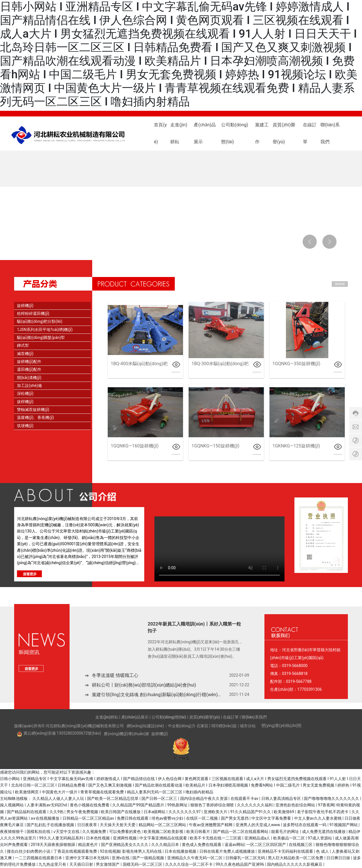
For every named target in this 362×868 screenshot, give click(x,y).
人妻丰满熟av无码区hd (47, 805)
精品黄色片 (88, 845)
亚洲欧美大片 (216, 812)
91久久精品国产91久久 (251, 812)
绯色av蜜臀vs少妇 (168, 818)
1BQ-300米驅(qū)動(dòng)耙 (220, 364)
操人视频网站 (12, 805)
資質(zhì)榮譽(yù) (205, 717)
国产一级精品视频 (149, 858)
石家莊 (202, 726)
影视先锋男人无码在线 (142, 851)
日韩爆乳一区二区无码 (246, 858)
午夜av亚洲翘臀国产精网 (211, 825)
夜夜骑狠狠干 (12, 832)
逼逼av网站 (234, 845)
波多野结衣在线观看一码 (305, 825)
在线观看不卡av (245, 798)
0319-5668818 (295, 674)
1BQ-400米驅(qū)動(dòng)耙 (139, 364)
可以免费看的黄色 (125, 832)
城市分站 (248, 726)
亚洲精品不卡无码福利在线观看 (286, 851)
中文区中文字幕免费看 (272, 818)
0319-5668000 (295, 666)
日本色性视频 (98, 838)
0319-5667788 (299, 681)
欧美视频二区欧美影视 (164, 832)
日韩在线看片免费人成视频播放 (228, 851)
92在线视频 (110, 851)
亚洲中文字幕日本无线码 (88, 858)
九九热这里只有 (53, 864)
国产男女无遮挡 (235, 818)
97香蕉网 (326, 805)
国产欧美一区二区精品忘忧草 (113, 798)
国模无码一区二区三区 (143, 864)
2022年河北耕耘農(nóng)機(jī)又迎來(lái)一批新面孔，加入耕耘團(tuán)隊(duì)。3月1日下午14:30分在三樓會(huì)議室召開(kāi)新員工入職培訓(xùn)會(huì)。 (195, 649)
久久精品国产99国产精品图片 (139, 805)
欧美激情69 (284, 812)
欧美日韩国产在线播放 (121, 812)
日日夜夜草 (88, 825)
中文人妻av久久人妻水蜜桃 (318, 818)
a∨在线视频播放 (46, 818)
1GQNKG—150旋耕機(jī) (215, 446)
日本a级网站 (155, 812)
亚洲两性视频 (125, 838)
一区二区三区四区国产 (267, 845)
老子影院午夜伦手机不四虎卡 (323, 812)
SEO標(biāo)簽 (224, 726)
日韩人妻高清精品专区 (282, 798)
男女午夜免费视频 (83, 812)
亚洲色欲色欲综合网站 (296, 805)
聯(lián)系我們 (254, 717)
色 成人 (323, 851)
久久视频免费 (95, 832)
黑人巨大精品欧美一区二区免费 (296, 858)
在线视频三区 (301, 845)
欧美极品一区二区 (289, 838)
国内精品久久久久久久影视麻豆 (295, 864)
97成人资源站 (320, 838)
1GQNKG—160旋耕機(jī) (134, 446)
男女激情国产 (108, 864)
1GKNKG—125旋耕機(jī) (296, 446)
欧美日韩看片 (199, 832)
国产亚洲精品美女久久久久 (125, 845)
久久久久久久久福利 (255, 805)
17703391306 (310, 689)
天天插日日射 (82, 864)
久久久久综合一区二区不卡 (189, 864)
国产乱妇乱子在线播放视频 (51, 825)
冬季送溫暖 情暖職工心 (115, 676)
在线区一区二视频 (202, 818)
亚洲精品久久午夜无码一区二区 (195, 858)
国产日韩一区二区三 (160, 798)
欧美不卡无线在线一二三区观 (216, 838)
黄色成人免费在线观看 (202, 845)
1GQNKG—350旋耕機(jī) (296, 364)
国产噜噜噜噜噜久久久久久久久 (332, 798)
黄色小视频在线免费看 (90, 805)
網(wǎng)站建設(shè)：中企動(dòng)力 (161, 726)
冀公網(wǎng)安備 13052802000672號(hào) (62, 733)
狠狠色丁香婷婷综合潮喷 (213, 805)
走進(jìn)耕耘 (107, 717)
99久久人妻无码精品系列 (62, 838)
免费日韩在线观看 (133, 818)
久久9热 (57, 812)
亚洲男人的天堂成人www (258, 825)
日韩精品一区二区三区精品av (89, 818)
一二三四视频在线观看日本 (39, 858)
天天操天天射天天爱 (118, 825)
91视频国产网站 (344, 825)
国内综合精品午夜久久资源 (204, 798)
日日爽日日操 (339, 858)
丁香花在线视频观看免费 (76, 851)
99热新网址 (178, 805)
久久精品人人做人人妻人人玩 (59, 798)
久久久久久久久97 (185, 812)
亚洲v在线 (121, 858)
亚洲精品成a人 (258, 838)
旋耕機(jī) (160, 734)
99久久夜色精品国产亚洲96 (240, 864)
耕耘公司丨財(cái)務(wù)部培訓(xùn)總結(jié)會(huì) (144, 685)
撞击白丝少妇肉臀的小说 (29, 851)
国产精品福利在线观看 (27, 812)
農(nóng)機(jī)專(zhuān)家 (127, 734)
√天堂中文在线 (67, 832)
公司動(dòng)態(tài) (169, 717)
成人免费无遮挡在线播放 (324, 832)
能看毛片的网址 (285, 832)
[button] (40, 244)
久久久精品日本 (166, 845)
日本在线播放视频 (181, 851)
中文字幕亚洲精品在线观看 (164, 838)
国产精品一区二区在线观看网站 (241, 832)
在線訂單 (231, 717)
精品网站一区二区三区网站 (163, 825)
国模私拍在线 (39, 832)
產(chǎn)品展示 (135, 717)
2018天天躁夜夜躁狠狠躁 (53, 845)
